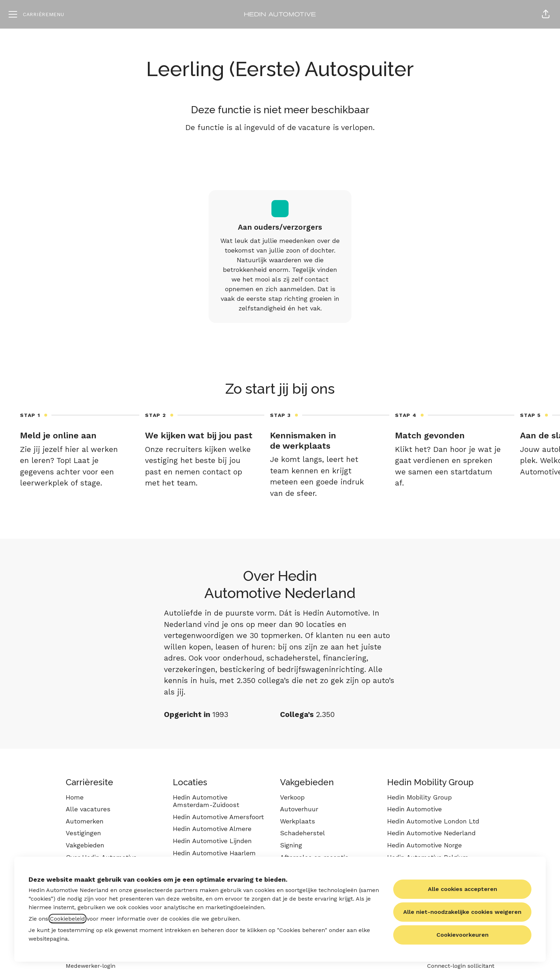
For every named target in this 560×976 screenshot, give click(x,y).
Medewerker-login (91, 966)
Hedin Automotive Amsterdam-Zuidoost (206, 801)
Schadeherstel (302, 833)
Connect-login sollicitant (461, 966)
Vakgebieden (85, 845)
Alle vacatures (88, 809)
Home (75, 797)
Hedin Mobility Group (419, 797)
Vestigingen (83, 833)
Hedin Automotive (414, 809)
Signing (291, 845)
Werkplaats (297, 821)
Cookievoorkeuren (462, 935)
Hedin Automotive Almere (212, 829)
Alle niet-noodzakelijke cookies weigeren (462, 912)
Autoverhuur (299, 809)
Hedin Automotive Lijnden (212, 841)
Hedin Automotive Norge (424, 845)
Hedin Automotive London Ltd (433, 821)
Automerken (85, 821)
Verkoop (292, 797)
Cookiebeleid (67, 919)
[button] (546, 14)
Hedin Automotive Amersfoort (218, 817)
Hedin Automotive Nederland (431, 833)
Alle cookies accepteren (462, 889)
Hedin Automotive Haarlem (214, 853)
